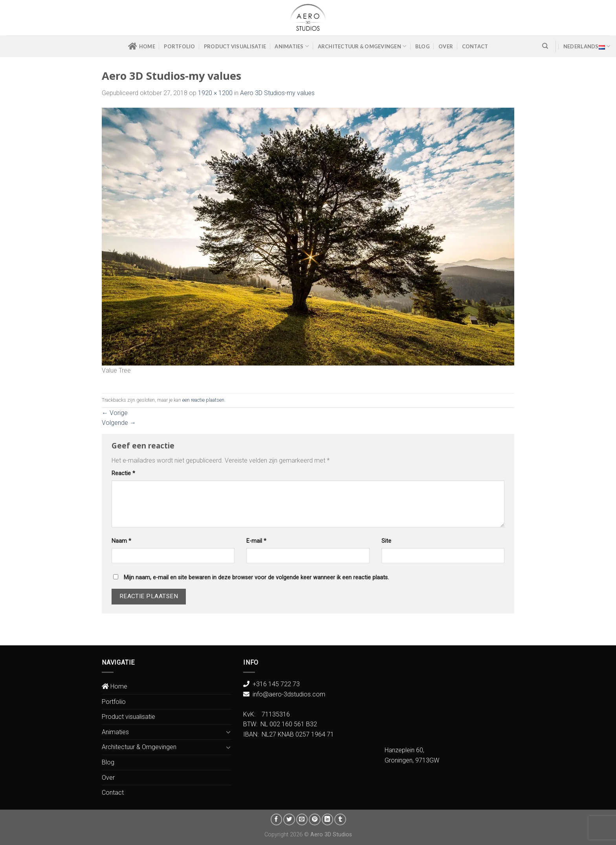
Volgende (119, 423)
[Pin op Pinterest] (315, 819)
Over (446, 46)
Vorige (115, 413)
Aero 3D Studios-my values (277, 93)
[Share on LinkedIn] (328, 819)
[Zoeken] (545, 46)
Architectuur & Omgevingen (362, 46)
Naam (121, 541)
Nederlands (587, 46)
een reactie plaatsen (203, 400)
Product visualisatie (235, 46)
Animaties (292, 46)
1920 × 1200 (215, 93)
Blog (423, 46)
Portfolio (179, 46)
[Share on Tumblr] (340, 819)
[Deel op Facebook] (277, 819)
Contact (475, 46)
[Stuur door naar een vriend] (302, 819)
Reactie (123, 473)
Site (386, 541)
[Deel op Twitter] (289, 819)
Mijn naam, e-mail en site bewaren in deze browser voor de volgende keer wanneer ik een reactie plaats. (256, 578)
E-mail (256, 541)
